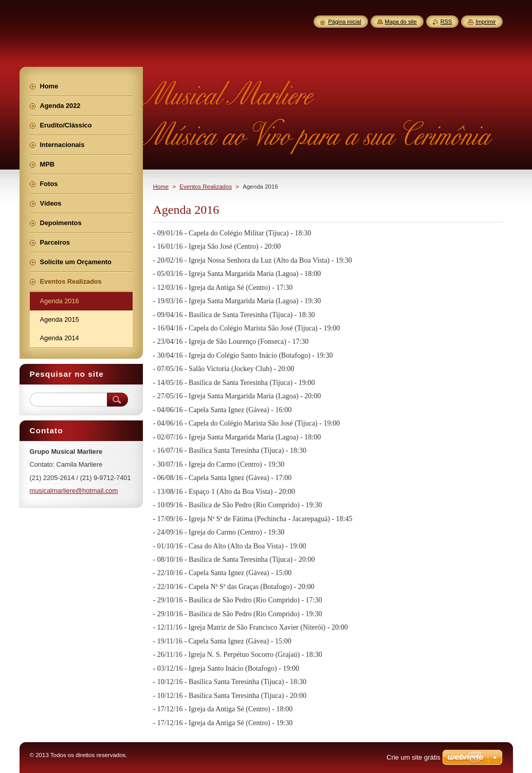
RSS (446, 22)
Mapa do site (401, 22)
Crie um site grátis (414, 757)
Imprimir (485, 22)
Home (161, 187)
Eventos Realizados (206, 187)
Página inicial (344, 22)
